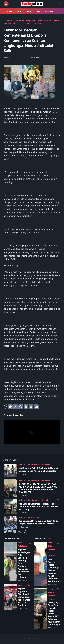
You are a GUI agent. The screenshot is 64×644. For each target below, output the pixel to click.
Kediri (28, 517)
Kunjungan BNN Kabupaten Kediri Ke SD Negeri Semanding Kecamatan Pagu (38, 522)
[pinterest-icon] (20, 531)
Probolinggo (22, 546)
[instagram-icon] (5, 531)
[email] (36, 407)
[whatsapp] (21, 407)
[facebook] (10, 407)
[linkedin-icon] (15, 531)
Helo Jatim (36, 639)
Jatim (28, 464)
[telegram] (26, 407)
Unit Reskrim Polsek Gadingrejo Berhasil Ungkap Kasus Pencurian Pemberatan (38, 469)
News (20, 543)
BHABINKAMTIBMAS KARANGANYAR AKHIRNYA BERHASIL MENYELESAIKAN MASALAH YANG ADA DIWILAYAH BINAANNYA (38, 488)
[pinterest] (31, 407)
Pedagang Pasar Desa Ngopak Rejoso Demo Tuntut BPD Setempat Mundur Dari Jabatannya (39, 507)
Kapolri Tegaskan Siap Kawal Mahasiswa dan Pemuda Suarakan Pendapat (24, 597)
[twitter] (15, 407)
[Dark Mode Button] (59, 4)
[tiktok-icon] (25, 531)
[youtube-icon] (10, 531)
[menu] (6, 4)
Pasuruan (36, 464)
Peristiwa (46, 464)
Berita (21, 464)
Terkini (45, 500)
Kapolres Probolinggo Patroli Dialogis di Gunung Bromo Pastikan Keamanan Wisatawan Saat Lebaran (24, 563)
